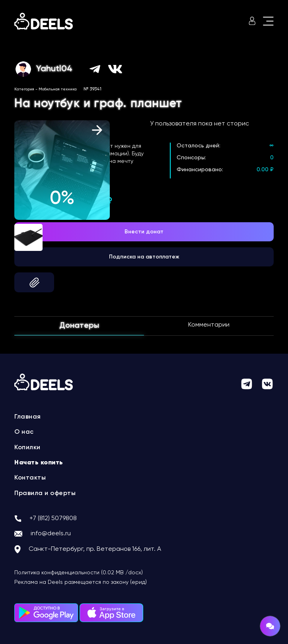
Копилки (27, 448)
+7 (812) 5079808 (53, 519)
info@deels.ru (51, 534)
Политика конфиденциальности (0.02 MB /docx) (79, 573)
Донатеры (79, 326)
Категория (24, 89)
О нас (24, 432)
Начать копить (39, 463)
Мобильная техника (58, 89)
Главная (28, 417)
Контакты (30, 478)
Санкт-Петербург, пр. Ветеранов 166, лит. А (95, 549)
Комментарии (209, 325)
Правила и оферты (45, 493)
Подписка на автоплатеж (144, 257)
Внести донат (144, 232)
